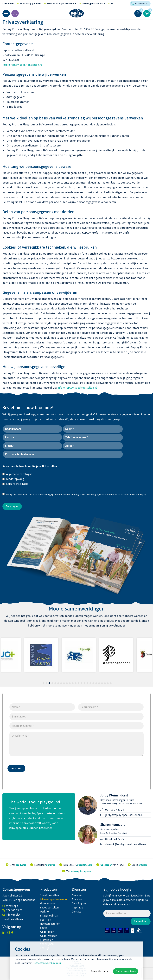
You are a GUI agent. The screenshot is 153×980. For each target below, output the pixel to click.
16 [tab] (87, 683)
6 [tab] (58, 683)
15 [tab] (84, 683)
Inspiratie (77, 907)
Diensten (77, 895)
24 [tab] (111, 683)
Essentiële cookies (100, 971)
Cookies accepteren (126, 971)
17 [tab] (90, 683)
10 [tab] (70, 683)
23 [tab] (108, 683)
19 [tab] (96, 683)
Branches (77, 899)
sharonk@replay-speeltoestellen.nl (126, 844)
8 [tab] (64, 683)
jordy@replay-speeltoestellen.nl (124, 815)
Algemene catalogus (17, 474)
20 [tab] (99, 683)
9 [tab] (67, 683)
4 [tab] (52, 683)
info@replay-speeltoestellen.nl (22, 65)
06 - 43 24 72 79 (115, 839)
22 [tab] (105, 683)
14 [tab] (82, 683)
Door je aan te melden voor (17, 495)
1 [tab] (44, 683)
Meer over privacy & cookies (47, 963)
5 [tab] (55, 683)
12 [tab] (76, 683)
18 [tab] (93, 683)
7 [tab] (61, 683)
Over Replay (79, 903)
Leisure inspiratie (15, 484)
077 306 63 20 (140, 4)
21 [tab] (102, 683)
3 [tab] (49, 683)
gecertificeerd (70, 4)
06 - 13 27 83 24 (115, 810)
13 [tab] (79, 683)
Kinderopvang (13, 479)
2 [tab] (47, 683)
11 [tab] (73, 683)
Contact (76, 912)
